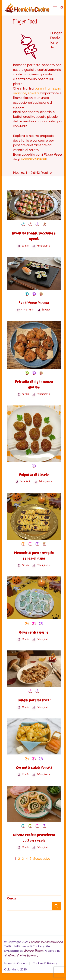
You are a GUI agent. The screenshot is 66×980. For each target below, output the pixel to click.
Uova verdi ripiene (34, 633)
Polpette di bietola (34, 475)
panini (39, 88)
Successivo (42, 859)
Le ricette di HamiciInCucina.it (46, 942)
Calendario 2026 (15, 970)
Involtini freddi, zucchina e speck (34, 236)
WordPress (10, 956)
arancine (20, 93)
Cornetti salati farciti (34, 768)
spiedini (33, 93)
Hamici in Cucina (15, 963)
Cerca (11, 898)
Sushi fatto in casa (34, 303)
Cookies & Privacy (27, 956)
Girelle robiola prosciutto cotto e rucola (34, 838)
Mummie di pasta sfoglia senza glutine (34, 556)
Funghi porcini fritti (34, 700)
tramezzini (53, 88)
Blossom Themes (34, 951)
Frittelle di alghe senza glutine (34, 385)
